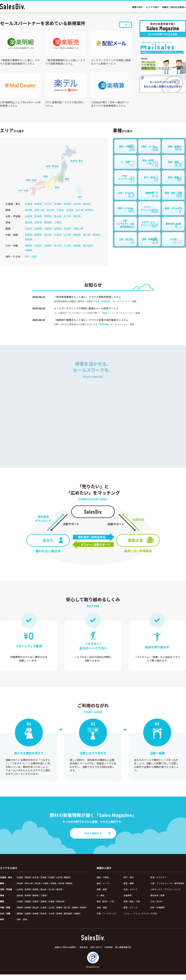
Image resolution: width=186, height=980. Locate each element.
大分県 (67, 246)
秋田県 (67, 204)
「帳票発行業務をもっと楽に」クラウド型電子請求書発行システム (20, 62)
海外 (27, 256)
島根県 (38, 235)
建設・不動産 (103, 877)
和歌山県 (78, 228)
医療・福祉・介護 (132, 901)
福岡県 (29, 246)
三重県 (58, 222)
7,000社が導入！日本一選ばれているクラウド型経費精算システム (110, 104)
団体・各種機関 (157, 907)
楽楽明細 (104, 324)
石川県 (67, 216)
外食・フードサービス (107, 913)
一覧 (127, 25)
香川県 (87, 235)
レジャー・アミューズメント (136, 913)
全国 (34, 256)
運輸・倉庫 (102, 889)
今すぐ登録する (98, 833)
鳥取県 (29, 235)
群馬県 (89, 210)
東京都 (29, 210)
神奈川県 (39, 210)
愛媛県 (96, 235)
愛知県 (29, 222)
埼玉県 (50, 210)
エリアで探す (153, 7)
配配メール (108, 313)
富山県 (58, 216)
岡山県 (48, 235)
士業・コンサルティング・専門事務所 (167, 883)
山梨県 (29, 216)
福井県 (77, 216)
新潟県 (38, 216)
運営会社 (84, 947)
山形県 (77, 204)
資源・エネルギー (158, 877)
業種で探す (137, 7)
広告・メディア (131, 889)
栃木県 (80, 210)
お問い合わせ (96, 947)
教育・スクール (131, 907)
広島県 (58, 235)
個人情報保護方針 (123, 947)
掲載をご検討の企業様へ (174, 7)
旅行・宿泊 (129, 877)
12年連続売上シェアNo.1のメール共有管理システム (20, 104)
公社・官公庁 (156, 901)
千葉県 (60, 210)
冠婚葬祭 (128, 895)
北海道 (29, 204)
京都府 (48, 228)
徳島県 (77, 235)
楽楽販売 (106, 301)
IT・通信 (101, 895)
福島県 (87, 204)
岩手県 (48, 204)
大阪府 (29, 228)
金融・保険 (102, 907)
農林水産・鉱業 (157, 895)
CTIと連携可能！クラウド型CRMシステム (65, 104)
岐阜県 (38, 222)
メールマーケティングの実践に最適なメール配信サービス (111, 62)
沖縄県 (29, 250)
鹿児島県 (88, 246)
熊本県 (58, 246)
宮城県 (58, 204)
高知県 (29, 239)
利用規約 (109, 947)
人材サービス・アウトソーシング (165, 889)
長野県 (48, 216)
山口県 (67, 235)
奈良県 (67, 228)
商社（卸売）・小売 (105, 901)
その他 (153, 913)
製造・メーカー (104, 883)
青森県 (38, 204)
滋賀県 (58, 228)
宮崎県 (77, 246)
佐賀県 (38, 246)
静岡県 (48, 222)
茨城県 (70, 210)
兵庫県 (38, 228)
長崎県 (48, 246)
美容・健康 (129, 883)
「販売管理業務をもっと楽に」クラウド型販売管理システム (65, 62)
